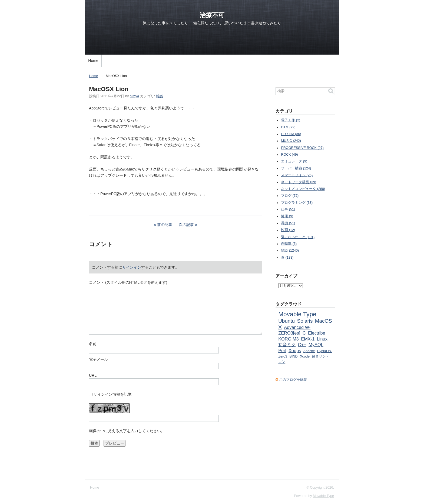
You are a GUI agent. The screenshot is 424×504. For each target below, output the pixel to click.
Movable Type (297, 314)
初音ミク (287, 345)
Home (93, 61)
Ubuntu (286, 321)
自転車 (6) (289, 244)
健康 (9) (287, 216)
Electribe (317, 333)
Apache (309, 351)
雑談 (160, 96)
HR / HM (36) (291, 134)
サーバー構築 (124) (296, 168)
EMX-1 (308, 339)
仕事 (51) (288, 209)
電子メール (98, 359)
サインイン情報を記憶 (112, 394)
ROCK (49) (289, 155)
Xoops (295, 351)
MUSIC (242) (291, 141)
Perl (282, 351)
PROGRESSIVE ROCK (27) (302, 148)
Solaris (305, 321)
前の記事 (165, 225)
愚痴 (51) (288, 223)
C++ (302, 345)
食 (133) (287, 258)
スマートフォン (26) (297, 175)
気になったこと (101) (298, 237)
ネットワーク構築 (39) (299, 182)
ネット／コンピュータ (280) (303, 189)
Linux (322, 339)
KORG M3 (289, 339)
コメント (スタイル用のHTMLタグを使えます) (128, 282)
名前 (93, 344)
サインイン (132, 267)
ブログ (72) (290, 196)
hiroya (134, 96)
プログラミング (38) (297, 203)
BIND (294, 356)
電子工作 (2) (291, 120)
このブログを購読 (293, 380)
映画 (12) (288, 230)
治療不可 (212, 15)
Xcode (305, 356)
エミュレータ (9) (294, 161)
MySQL (316, 345)
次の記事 (186, 225)
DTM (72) (288, 127)
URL (93, 375)
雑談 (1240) (290, 251)
